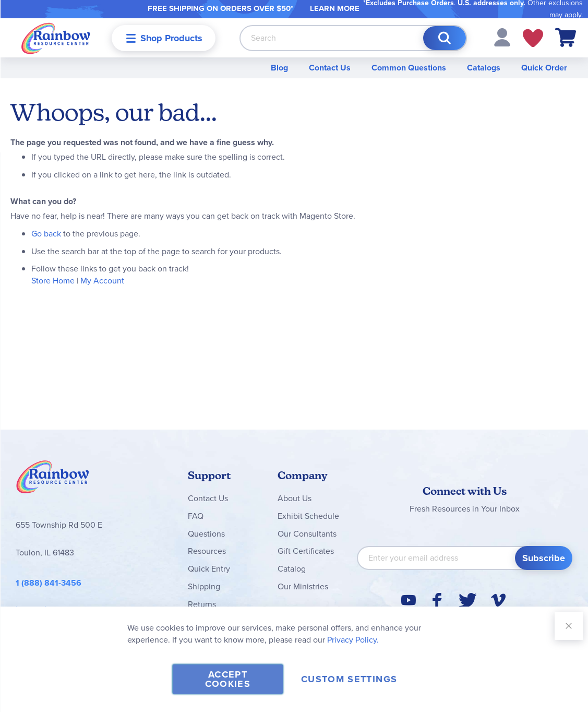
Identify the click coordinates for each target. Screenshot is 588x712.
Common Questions (409, 68)
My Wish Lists (533, 38)
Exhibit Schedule (308, 516)
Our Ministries (303, 586)
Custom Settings (349, 679)
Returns (202, 604)
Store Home (53, 281)
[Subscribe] (544, 558)
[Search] (445, 38)
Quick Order (544, 68)
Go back (46, 234)
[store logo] (56, 38)
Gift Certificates (306, 551)
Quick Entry (209, 569)
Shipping (204, 586)
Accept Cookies (228, 679)
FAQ (196, 516)
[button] (502, 37)
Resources (207, 551)
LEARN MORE (335, 8)
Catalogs (484, 68)
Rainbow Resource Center (53, 480)
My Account (102, 281)
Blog (279, 68)
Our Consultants (307, 534)
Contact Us (330, 68)
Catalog (292, 569)
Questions (206, 534)
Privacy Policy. (353, 640)
